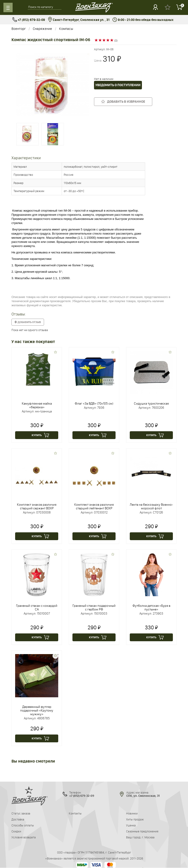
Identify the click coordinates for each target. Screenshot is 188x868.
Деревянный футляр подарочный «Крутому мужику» (37, 710)
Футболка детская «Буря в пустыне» (151, 607)
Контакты (75, 813)
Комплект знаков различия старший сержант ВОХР (37, 506)
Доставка (18, 819)
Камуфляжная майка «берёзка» (37, 405)
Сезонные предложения (142, 831)
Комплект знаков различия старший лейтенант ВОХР (94, 506)
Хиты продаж (135, 819)
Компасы (66, 29)
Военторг (19, 29)
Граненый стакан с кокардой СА (37, 607)
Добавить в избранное (123, 101)
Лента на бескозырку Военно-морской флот (151, 506)
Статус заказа (21, 813)
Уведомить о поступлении (118, 85)
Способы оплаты (23, 825)
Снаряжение (42, 29)
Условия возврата (24, 837)
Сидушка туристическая (151, 403)
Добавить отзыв (28, 322)
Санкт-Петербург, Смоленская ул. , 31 (79, 20)
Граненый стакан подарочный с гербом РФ (94, 607)
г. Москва (148, 837)
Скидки (16, 831)
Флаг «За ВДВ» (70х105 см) (94, 403)
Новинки (132, 813)
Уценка (131, 825)
